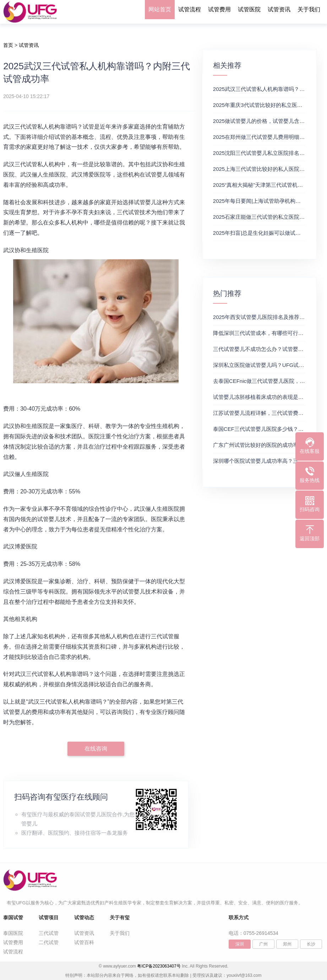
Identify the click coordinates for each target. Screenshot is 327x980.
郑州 (287, 944)
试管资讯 (279, 9)
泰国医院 (13, 933)
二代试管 (49, 942)
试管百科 (84, 942)
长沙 (311, 944)
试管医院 (249, 9)
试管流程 (190, 9)
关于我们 (309, 9)
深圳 (240, 944)
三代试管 (49, 933)
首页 (8, 45)
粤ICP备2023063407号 (159, 966)
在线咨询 (96, 749)
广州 (263, 944)
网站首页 (160, 9)
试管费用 (219, 9)
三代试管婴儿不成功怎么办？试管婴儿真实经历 (269, 349)
